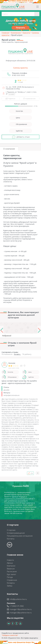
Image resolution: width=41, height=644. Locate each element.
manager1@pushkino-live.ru (21, 609)
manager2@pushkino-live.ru (21, 613)
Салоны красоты (20, 68)
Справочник (12, 580)
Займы (10, 586)
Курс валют (11, 574)
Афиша (10, 563)
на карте (12, 94)
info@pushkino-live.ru (18, 599)
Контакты (11, 539)
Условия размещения (16, 533)
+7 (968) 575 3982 (17, 606)
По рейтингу (27, 354)
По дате (17, 354)
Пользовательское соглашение (20, 536)
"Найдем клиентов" (10, 635)
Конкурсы (11, 583)
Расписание (12, 571)
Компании (11, 566)
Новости (10, 560)
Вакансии (11, 569)
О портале (11, 530)
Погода (10, 577)
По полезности (7, 354)
